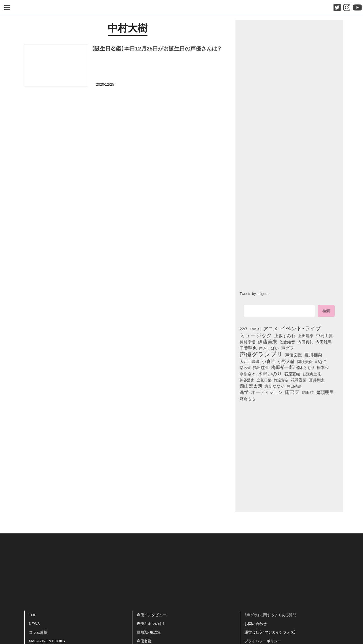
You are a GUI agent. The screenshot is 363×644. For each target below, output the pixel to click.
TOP (33, 615)
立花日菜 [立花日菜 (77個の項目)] (264, 380)
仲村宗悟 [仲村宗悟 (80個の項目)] (248, 342)
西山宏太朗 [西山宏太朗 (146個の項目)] (251, 386)
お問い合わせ (256, 623)
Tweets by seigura (254, 293)
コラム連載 (38, 632)
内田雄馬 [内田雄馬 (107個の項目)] (324, 342)
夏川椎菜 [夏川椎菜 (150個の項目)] (313, 355)
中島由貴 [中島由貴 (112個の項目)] (324, 335)
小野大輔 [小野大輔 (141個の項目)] (286, 361)
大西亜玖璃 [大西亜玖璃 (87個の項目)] (250, 361)
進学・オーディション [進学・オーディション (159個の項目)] (261, 392)
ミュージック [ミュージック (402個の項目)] (256, 335)
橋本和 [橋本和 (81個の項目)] (323, 367)
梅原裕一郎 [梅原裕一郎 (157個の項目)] (282, 367)
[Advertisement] (128, 120)
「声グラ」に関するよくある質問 (270, 615)
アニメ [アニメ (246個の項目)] (271, 328)
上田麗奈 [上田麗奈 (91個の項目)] (306, 335)
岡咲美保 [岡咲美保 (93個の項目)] (305, 361)
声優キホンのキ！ (150, 623)
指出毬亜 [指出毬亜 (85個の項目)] (261, 367)
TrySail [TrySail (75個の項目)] (255, 329)
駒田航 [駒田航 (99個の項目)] (308, 392)
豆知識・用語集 (149, 632)
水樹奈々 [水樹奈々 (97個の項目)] (248, 374)
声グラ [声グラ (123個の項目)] (287, 348)
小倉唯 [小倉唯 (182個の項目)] (269, 361)
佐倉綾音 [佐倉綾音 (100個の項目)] (287, 342)
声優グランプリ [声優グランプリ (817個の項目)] (261, 354)
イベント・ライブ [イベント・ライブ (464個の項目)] (300, 328)
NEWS (34, 623)
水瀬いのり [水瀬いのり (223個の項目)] (270, 373)
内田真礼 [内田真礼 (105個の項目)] (305, 342)
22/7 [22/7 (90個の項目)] (243, 329)
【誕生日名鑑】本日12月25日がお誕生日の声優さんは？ (157, 48)
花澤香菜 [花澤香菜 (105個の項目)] (299, 380)
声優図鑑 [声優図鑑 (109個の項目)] (294, 355)
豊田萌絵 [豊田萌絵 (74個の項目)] (294, 386)
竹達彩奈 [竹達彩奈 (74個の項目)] (281, 380)
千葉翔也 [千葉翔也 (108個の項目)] (248, 348)
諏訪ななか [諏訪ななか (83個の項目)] (275, 386)
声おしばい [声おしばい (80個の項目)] (269, 348)
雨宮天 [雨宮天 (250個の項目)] (292, 392)
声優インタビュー (151, 615)
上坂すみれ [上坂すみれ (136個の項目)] (285, 335)
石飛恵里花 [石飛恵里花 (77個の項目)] (312, 374)
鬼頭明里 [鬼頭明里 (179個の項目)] (325, 392)
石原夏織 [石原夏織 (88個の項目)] (292, 374)
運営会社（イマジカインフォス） (270, 632)
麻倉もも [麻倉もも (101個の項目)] (248, 398)
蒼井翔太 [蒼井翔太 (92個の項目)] (317, 380)
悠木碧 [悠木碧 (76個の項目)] (245, 367)
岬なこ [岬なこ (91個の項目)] (321, 361)
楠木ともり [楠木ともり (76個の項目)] (305, 367)
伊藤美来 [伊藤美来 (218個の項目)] (267, 341)
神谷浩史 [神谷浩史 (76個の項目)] (247, 380)
